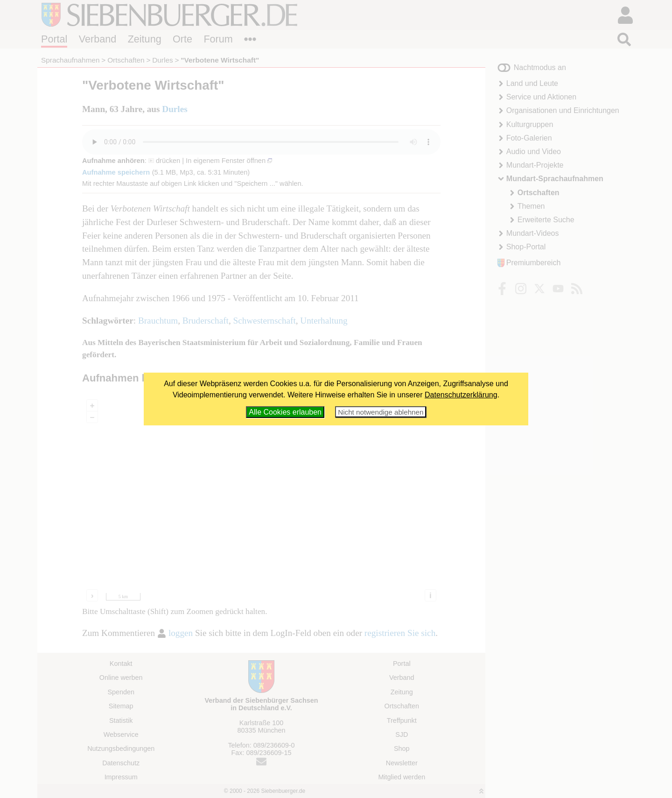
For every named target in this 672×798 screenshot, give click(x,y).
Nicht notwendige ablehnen (381, 412)
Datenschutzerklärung (461, 395)
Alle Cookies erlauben (285, 412)
